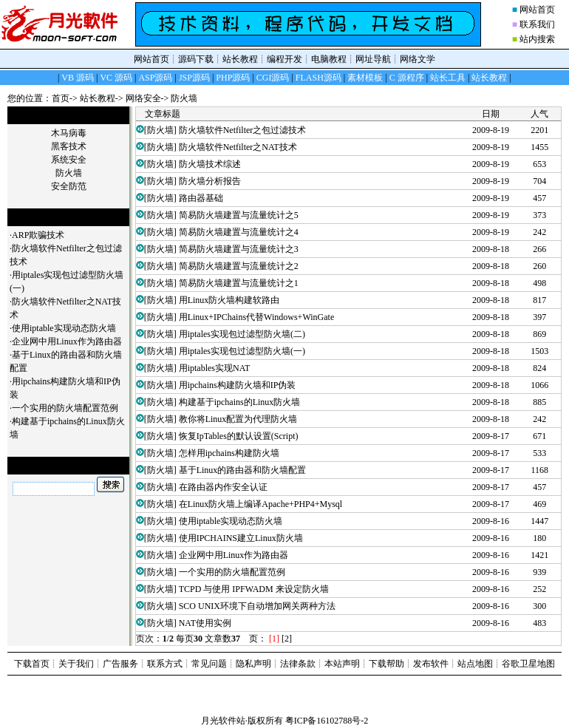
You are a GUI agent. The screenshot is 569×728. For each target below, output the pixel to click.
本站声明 (342, 664)
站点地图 (475, 664)
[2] (287, 639)
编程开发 (284, 59)
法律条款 (298, 664)
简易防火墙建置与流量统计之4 (239, 232)
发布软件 (431, 664)
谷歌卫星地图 (528, 664)
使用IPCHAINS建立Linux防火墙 (241, 538)
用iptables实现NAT (215, 368)
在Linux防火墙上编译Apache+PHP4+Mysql (261, 504)
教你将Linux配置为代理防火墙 (238, 419)
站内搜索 (537, 39)
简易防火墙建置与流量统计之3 (239, 249)
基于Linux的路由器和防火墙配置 (243, 470)
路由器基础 (201, 198)
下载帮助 (386, 664)
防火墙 (184, 98)
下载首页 (32, 664)
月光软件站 (223, 721)
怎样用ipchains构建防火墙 (229, 453)
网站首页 (537, 10)
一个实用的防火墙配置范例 (65, 408)
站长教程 (240, 59)
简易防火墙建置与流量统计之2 (239, 266)
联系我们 (537, 24)
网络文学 (418, 59)
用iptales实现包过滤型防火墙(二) (242, 334)
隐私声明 (253, 664)
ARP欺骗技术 (38, 235)
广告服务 (120, 664)
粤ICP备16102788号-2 (327, 721)
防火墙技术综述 (210, 164)
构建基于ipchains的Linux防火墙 (240, 402)
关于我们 (76, 664)
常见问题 (209, 664)
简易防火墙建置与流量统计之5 (239, 215)
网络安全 (143, 98)
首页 (61, 98)
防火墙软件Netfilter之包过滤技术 (243, 130)
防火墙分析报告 (210, 181)
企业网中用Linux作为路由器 (67, 341)
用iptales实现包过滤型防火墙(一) (242, 351)
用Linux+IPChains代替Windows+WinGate (257, 317)
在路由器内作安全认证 (223, 487)
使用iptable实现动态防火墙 (64, 328)
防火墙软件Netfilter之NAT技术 (238, 147)
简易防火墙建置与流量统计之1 (239, 283)
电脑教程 (329, 59)
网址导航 (373, 59)
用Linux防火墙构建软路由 (229, 300)
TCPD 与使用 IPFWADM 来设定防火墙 (254, 589)
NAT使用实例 (205, 623)
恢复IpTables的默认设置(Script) (239, 436)
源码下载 (196, 59)
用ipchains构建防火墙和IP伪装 (238, 385)
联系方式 (165, 664)
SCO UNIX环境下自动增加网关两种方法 (257, 606)
